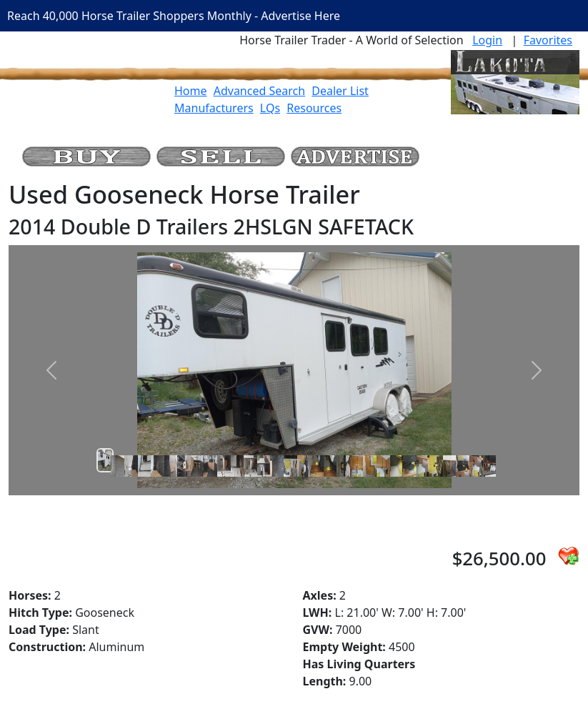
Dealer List (340, 91)
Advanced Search (259, 91)
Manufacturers (214, 108)
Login (487, 40)
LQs (270, 108)
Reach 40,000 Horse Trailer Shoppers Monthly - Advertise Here (174, 16)
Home (191, 91)
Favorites (548, 40)
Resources (314, 108)
